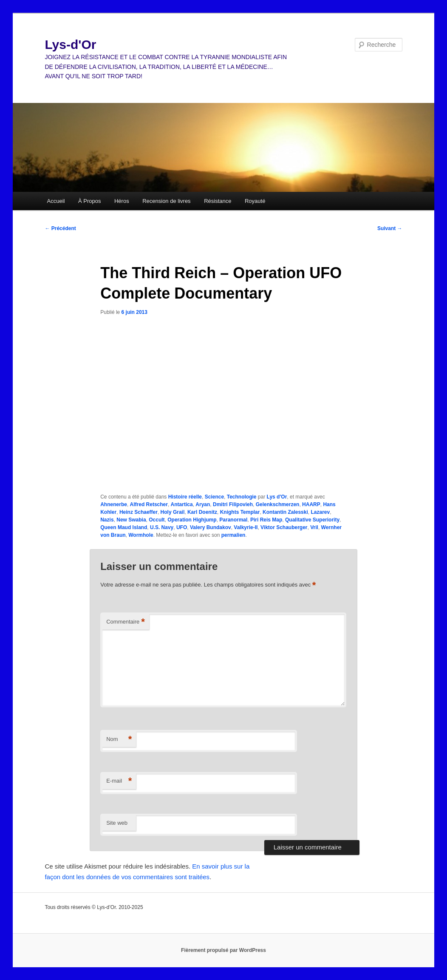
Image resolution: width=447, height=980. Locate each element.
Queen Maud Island (124, 527)
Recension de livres (166, 201)
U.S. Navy (162, 527)
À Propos (89, 201)
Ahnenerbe (114, 504)
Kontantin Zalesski (285, 512)
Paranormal (233, 520)
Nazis (107, 520)
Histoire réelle (185, 497)
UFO (182, 527)
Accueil (56, 201)
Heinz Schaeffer (139, 512)
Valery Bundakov (211, 527)
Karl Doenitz (202, 512)
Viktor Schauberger (284, 527)
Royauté (255, 201)
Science (214, 497)
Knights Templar (240, 512)
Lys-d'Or (70, 44)
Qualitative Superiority (312, 520)
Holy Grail (173, 512)
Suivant (390, 228)
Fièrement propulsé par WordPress (223, 950)
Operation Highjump (192, 520)
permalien (233, 535)
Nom (119, 739)
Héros (122, 201)
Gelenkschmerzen (278, 504)
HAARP (311, 504)
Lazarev (320, 512)
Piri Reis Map (266, 520)
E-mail (119, 781)
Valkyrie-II (246, 527)
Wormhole (141, 535)
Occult (157, 520)
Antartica (182, 504)
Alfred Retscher (149, 504)
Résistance (218, 201)
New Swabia (131, 520)
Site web (117, 823)
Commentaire (126, 622)
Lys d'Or (277, 497)
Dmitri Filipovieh (233, 504)
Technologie (242, 497)
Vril (314, 527)
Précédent (60, 228)
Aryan (203, 504)
